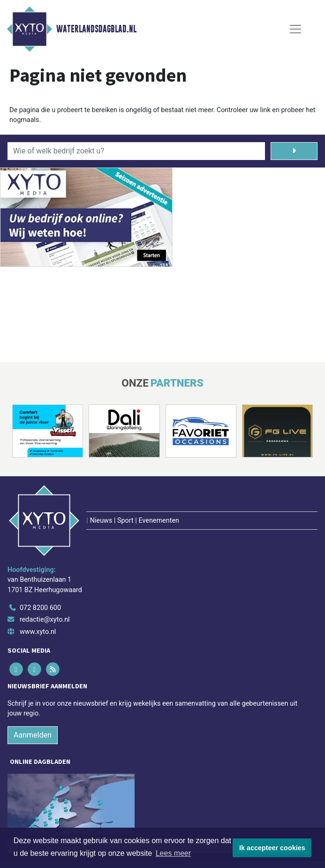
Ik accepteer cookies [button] (272, 848)
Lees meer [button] (174, 853)
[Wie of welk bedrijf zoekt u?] (136, 151)
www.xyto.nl (38, 632)
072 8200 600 (40, 608)
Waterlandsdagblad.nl (96, 29)
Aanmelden (33, 735)
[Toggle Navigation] (295, 29)
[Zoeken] (294, 151)
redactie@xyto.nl (45, 620)
